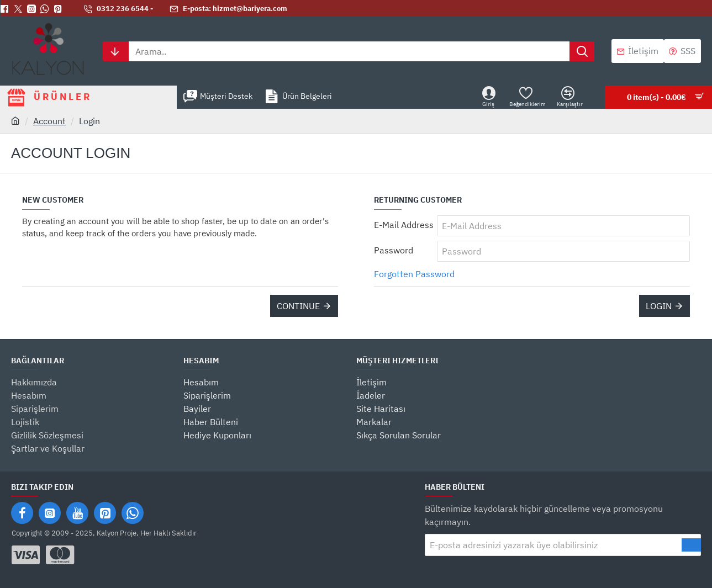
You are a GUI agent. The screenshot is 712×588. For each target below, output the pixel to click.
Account (49, 121)
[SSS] (682, 51)
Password (394, 250)
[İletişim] (638, 51)
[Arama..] (582, 51)
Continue (298, 306)
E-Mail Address (404, 225)
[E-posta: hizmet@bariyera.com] (228, 9)
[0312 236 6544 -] (118, 9)
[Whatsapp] (47, 9)
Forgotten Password (414, 274)
